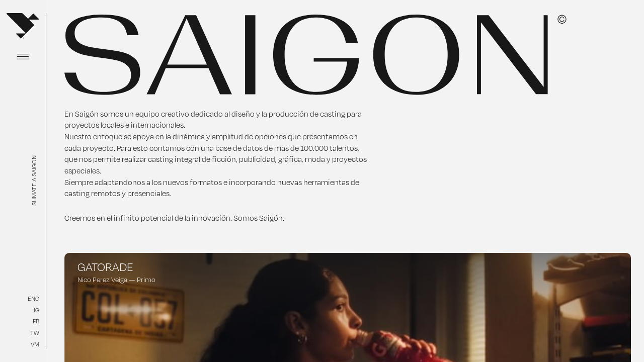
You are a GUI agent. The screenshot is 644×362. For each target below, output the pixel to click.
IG (36, 310)
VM (35, 344)
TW (35, 333)
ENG (33, 298)
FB (36, 321)
